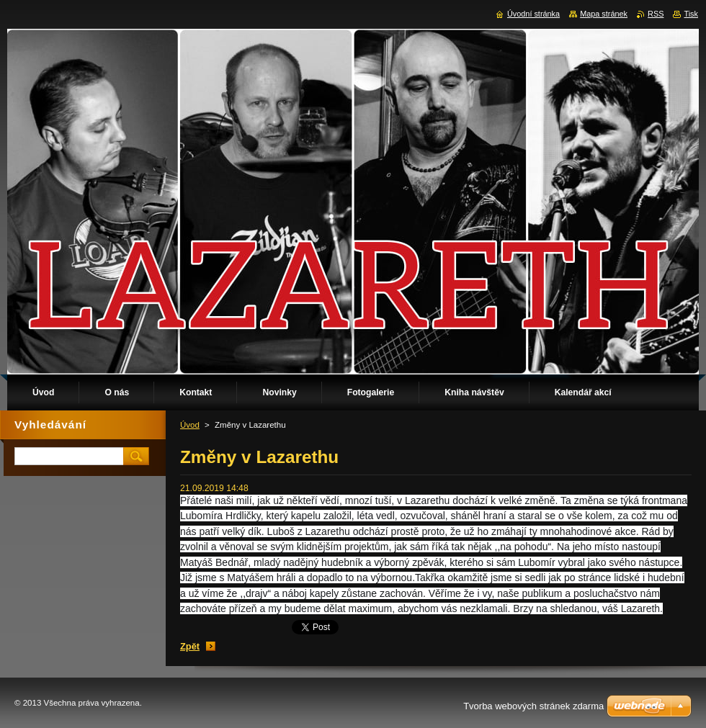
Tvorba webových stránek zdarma (533, 706)
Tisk (691, 14)
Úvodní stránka (533, 14)
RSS (656, 14)
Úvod (190, 425)
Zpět (190, 646)
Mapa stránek (604, 14)
